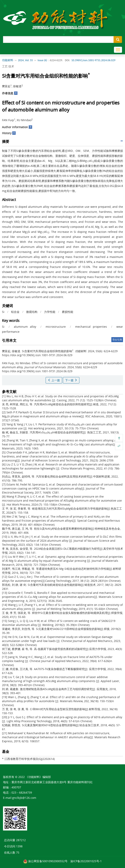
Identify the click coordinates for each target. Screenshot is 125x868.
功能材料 (8, 60)
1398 (19, 846)
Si (3, 312)
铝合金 (15, 312)
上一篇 (54, 380)
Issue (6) (42, 60)
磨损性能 (68, 312)
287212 (21, 840)
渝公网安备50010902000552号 (48, 861)
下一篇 (71, 380)
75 (18, 852)
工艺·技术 (8, 66)
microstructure (56, 327)
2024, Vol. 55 (26, 60)
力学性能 (50, 312)
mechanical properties (91, 327)
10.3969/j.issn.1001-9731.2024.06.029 (93, 60)
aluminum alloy (25, 327)
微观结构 (32, 312)
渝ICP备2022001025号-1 (86, 861)
